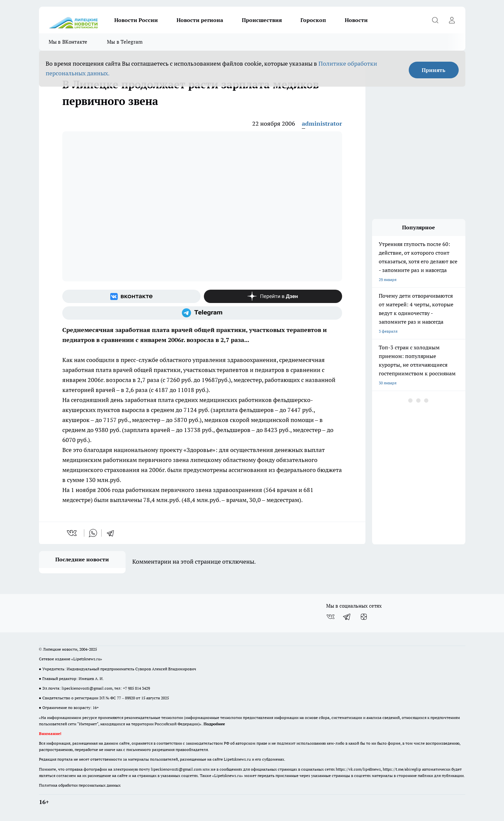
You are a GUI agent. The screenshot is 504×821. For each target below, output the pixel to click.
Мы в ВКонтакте (68, 42)
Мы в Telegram (125, 42)
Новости (356, 20)
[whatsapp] (93, 533)
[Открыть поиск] (435, 20)
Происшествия (262, 20)
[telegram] (113, 533)
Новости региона (200, 20)
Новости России (136, 20)
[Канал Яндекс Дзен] (273, 296)
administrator (322, 123)
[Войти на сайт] (452, 20)
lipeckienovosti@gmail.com (87, 688)
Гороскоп (313, 20)
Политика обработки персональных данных (80, 785)
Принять (434, 70)
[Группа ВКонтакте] (131, 296)
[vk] (72, 533)
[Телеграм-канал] (202, 313)
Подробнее (214, 724)
